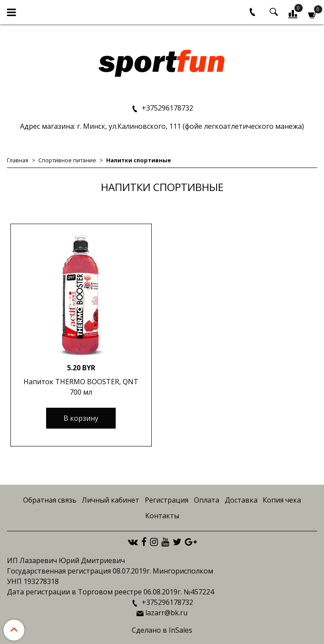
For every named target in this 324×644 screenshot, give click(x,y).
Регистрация (167, 500)
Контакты (162, 516)
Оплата (207, 500)
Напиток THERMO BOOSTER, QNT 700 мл (81, 387)
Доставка (241, 500)
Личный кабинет (110, 500)
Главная (18, 160)
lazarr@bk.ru (166, 613)
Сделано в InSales (162, 630)
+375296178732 (167, 108)
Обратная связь (50, 500)
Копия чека (282, 500)
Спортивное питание (67, 160)
